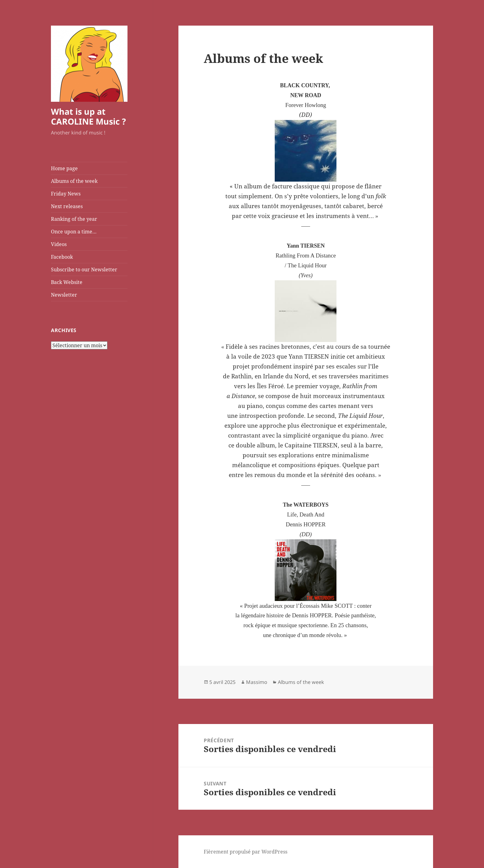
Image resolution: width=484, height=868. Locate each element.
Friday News (66, 194)
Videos (59, 244)
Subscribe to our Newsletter (84, 269)
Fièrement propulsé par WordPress (246, 852)
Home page (64, 168)
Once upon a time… (74, 232)
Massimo (257, 682)
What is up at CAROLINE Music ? (88, 116)
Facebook (62, 257)
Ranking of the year (74, 219)
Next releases (67, 206)
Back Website (67, 282)
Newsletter (64, 295)
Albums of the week (74, 181)
